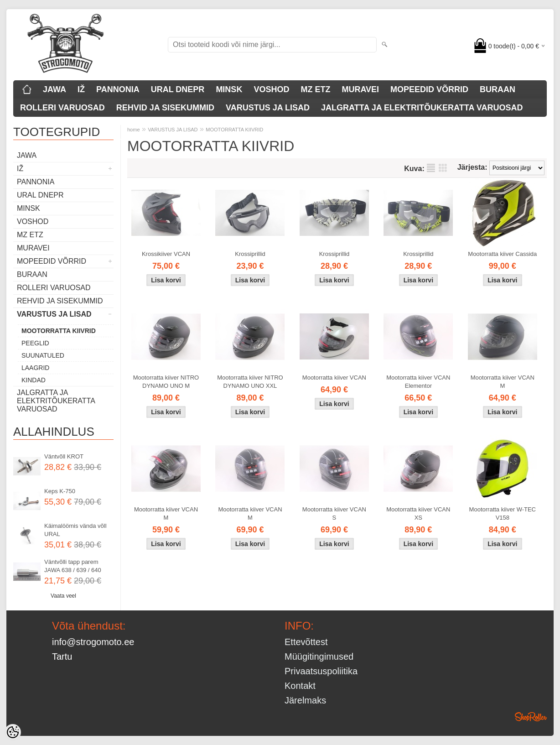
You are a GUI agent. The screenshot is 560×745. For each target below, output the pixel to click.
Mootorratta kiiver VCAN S (334, 513)
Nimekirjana (431, 168)
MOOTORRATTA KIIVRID (59, 331)
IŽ (81, 89)
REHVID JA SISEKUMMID (165, 108)
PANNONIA (118, 89)
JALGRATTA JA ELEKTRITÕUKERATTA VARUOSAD (422, 108)
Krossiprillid (250, 254)
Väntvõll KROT (64, 456)
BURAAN (498, 89)
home (134, 130)
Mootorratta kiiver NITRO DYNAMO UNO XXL (250, 382)
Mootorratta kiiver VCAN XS (418, 513)
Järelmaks (305, 700)
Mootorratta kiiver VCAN (334, 378)
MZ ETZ (315, 89)
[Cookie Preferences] (13, 732)
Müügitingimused (319, 656)
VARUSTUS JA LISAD (268, 108)
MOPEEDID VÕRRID (429, 89)
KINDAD (34, 380)
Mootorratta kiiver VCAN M (503, 382)
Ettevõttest (306, 642)
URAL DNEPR (178, 89)
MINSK (229, 89)
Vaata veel (63, 596)
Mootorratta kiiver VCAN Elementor (418, 382)
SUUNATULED (43, 355)
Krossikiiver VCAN (166, 254)
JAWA (54, 89)
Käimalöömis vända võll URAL (75, 530)
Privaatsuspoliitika (321, 671)
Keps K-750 (60, 491)
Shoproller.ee (531, 717)
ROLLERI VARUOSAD (62, 108)
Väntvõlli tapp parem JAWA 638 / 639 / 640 (73, 566)
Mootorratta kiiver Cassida (502, 254)
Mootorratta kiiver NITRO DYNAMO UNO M (166, 382)
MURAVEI (360, 89)
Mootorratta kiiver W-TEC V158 (503, 513)
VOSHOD (271, 89)
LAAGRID (35, 368)
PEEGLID (35, 343)
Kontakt (300, 686)
